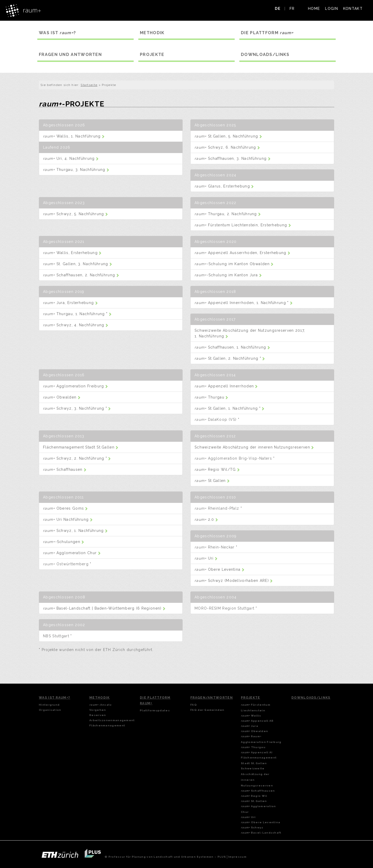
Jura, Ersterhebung (70, 303)
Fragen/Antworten (212, 698)
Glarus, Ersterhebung (224, 186)
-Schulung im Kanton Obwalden (234, 264)
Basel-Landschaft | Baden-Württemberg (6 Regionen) (104, 608)
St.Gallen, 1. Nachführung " (229, 408)
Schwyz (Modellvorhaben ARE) (234, 581)
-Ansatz (101, 705)
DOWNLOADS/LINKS (265, 55)
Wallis (251, 716)
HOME (314, 9)
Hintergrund (49, 705)
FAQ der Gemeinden (207, 710)
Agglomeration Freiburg (76, 386)
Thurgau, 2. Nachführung (228, 214)
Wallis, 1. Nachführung (74, 136)
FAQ (194, 705)
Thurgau (211, 397)
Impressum (237, 857)
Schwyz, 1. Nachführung (75, 531)
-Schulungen (64, 542)
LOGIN (332, 9)
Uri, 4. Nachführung (71, 158)
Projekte (250, 698)
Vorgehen (98, 710)
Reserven (98, 715)
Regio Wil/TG (217, 469)
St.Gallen (212, 481)
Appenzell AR (257, 721)
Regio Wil (254, 796)
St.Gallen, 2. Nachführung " (230, 358)
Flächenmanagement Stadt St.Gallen (81, 447)
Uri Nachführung (68, 519)
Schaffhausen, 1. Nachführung (232, 347)
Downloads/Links (311, 698)
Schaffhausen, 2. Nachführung (81, 275)
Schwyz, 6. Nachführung (227, 147)
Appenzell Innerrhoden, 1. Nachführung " (244, 303)
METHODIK (152, 33)
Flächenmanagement (107, 725)
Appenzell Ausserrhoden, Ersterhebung (242, 253)
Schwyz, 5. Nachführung (76, 214)
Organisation (50, 710)
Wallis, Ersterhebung (72, 253)
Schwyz (252, 827)
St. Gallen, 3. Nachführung (78, 264)
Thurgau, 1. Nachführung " (77, 314)
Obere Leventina (220, 569)
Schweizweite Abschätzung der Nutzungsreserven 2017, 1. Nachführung (250, 333)
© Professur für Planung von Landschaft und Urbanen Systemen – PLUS (165, 857)
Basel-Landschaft (261, 833)
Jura (250, 726)
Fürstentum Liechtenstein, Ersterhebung (243, 225)
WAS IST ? (57, 33)
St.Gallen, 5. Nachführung (228, 136)
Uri (206, 558)
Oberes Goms (65, 508)
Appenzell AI (257, 752)
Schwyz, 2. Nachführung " (77, 458)
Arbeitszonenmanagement (112, 720)
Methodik (99, 698)
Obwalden (62, 397)
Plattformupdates (155, 710)
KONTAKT (353, 9)
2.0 (206, 519)
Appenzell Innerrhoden (226, 386)
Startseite (89, 85)
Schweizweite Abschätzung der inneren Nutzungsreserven (254, 447)
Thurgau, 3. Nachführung (76, 170)
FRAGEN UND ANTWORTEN (70, 55)
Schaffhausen (65, 469)
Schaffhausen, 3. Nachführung (233, 158)
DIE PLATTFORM (267, 33)
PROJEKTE (152, 55)
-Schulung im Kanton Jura (228, 275)
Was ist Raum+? (55, 698)
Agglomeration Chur (72, 553)
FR (292, 9)
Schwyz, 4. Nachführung (76, 325)
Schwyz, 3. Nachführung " (77, 408)
